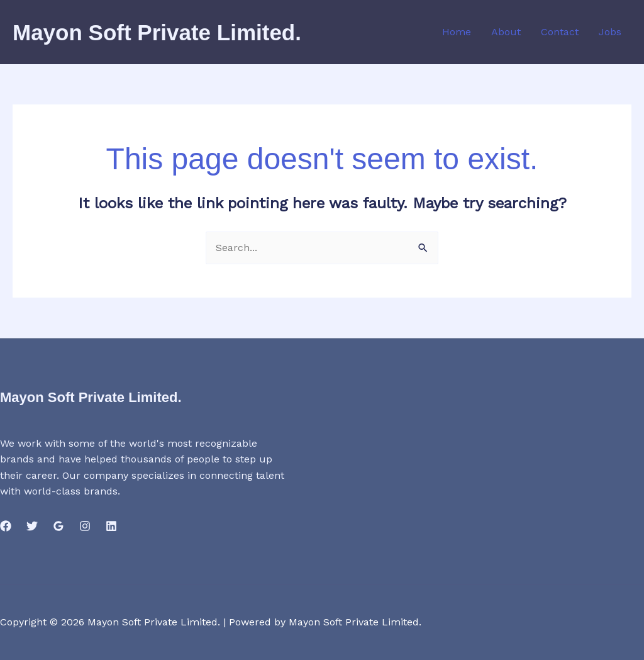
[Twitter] (32, 526)
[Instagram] (85, 526)
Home (457, 32)
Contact (560, 32)
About (506, 32)
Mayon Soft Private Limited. (157, 32)
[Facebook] (6, 526)
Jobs (610, 32)
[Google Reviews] (58, 526)
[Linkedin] (111, 526)
